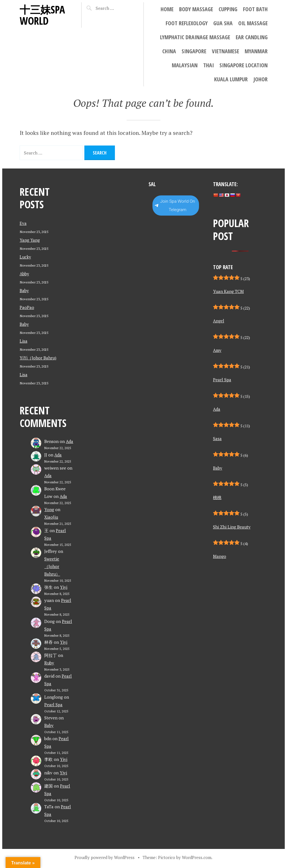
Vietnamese (225, 51)
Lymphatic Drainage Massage (195, 37)
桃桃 (217, 497)
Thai (209, 65)
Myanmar (256, 51)
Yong (49, 509)
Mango (220, 556)
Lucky (25, 257)
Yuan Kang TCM (228, 291)
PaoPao (27, 307)
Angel (219, 321)
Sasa (217, 438)
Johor (261, 79)
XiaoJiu (51, 517)
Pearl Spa (53, 705)
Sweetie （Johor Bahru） (52, 566)
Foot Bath (255, 9)
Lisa (24, 341)
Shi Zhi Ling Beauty (232, 527)
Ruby (49, 663)
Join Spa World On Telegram (175, 206)
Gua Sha (223, 23)
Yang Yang (30, 240)
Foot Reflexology (187, 23)
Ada (70, 441)
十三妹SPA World (42, 15)
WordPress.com (197, 857)
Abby (24, 274)
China (169, 51)
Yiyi (64, 587)
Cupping (228, 9)
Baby (24, 290)
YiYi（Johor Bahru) (38, 358)
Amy (217, 350)
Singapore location (244, 65)
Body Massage (196, 9)
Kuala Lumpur (231, 79)
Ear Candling (252, 37)
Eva (23, 223)
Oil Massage (253, 23)
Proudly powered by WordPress (105, 857)
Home (167, 9)
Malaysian (185, 65)
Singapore (194, 51)
